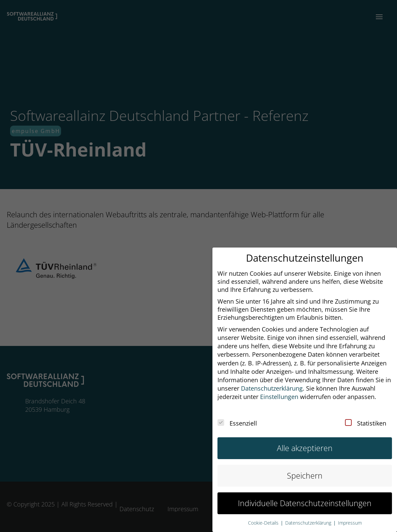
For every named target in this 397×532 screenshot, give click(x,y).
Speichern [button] (305, 467)
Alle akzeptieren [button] (305, 440)
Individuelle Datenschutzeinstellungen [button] (305, 495)
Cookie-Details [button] (264, 515)
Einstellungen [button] (279, 389)
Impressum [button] (350, 515)
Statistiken (366, 415)
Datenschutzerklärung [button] (272, 380)
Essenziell (237, 415)
